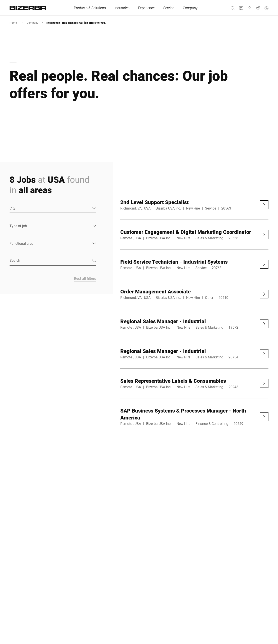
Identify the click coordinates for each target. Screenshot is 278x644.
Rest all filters (85, 278)
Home (13, 23)
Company (32, 23)
